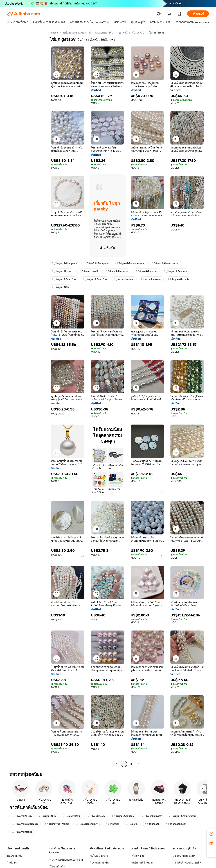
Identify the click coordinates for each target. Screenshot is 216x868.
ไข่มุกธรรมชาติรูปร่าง (57, 824)
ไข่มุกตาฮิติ (152, 824)
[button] (57, 74)
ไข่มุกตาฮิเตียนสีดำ (123, 816)
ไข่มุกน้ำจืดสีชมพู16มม (65, 263)
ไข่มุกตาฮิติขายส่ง (176, 279)
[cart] (170, 14)
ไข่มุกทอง (113, 824)
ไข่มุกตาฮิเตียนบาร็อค (64, 279)
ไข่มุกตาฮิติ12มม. (62, 271)
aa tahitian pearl (124, 279)
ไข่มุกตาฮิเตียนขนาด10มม (130, 263)
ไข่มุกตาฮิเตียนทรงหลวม (182, 816)
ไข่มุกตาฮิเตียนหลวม (116, 271)
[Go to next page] (138, 764)
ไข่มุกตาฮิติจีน (60, 287)
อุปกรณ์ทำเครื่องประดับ (132, 33)
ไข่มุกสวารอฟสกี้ (89, 271)
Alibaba (54, 33)
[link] (211, 834)
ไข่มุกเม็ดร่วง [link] (157, 33)
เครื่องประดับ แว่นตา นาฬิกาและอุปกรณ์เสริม (89, 33)
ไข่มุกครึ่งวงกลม (96, 816)
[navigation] (27, 399)
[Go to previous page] (117, 764)
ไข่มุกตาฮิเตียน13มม (146, 271)
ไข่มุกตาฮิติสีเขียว (176, 824)
